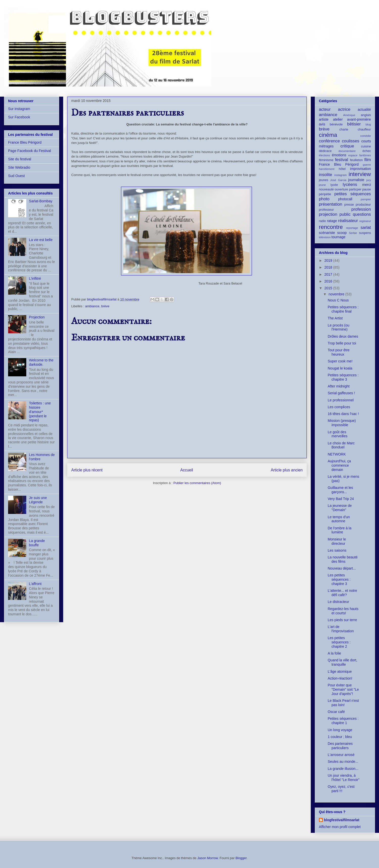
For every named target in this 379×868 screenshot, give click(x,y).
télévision (325, 237)
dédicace (325, 151)
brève (105, 306)
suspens (365, 233)
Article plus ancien (287, 470)
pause (367, 189)
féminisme (326, 160)
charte (344, 129)
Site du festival (20, 159)
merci (367, 185)
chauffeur (364, 129)
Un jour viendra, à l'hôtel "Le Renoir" (344, 778)
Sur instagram (19, 109)
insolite (325, 175)
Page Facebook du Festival (30, 151)
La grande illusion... (343, 769)
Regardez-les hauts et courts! (343, 611)
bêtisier (354, 124)
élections (324, 155)
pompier (366, 199)
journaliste (356, 180)
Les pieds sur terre (342, 620)
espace (353, 155)
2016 (329, 281)
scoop (342, 233)
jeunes (324, 180)
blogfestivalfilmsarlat (342, 820)
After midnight (339, 386)
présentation (330, 204)
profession (361, 209)
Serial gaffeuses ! (341, 393)
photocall (345, 199)
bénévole (336, 124)
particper (355, 189)
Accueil (187, 470)
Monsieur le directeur (337, 541)
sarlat (366, 227)
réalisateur (348, 221)
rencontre (331, 227)
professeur (326, 210)
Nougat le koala (340, 368)
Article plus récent (87, 470)
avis (322, 124)
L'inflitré (35, 278)
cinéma (328, 135)
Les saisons (337, 550)
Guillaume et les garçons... (340, 490)
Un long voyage (340, 730)
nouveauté (326, 189)
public (345, 214)
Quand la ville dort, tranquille (342, 662)
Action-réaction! (340, 678)
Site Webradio (19, 167)
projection (328, 214)
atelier (338, 119)
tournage (338, 237)
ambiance (92, 306)
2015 (329, 288)
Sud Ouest (16, 176)
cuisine (366, 146)
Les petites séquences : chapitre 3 (339, 579)
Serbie (353, 233)
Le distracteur (338, 602)
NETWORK (337, 454)
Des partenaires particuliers (340, 746)
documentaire (347, 151)
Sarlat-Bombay (41, 201)
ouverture (341, 189)
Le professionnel (341, 400)
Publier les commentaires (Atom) (197, 483)
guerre (367, 165)
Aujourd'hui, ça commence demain (339, 465)
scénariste (327, 233)
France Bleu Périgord (25, 142)
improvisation (361, 169)
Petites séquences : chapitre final (343, 309)
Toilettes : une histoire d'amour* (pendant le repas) (40, 412)
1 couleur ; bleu (340, 737)
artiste (324, 119)
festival (342, 160)
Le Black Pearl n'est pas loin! (343, 703)
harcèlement (327, 169)
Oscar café (336, 712)
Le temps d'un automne (339, 519)
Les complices (339, 407)
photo (324, 199)
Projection (37, 317)
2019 (329, 261)
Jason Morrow (208, 858)
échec (367, 151)
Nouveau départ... (342, 568)
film (368, 160)
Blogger (241, 858)
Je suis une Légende (38, 500)
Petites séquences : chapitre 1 (343, 721)
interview (360, 174)
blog (368, 124)
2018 (329, 267)
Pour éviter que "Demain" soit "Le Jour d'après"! (343, 689)
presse (349, 205)
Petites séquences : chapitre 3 (343, 377)
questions (362, 214)
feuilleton (356, 160)
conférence (329, 141)
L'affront (35, 584)
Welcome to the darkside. (41, 362)
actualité (364, 110)
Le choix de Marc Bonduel (341, 445)
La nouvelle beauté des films (343, 559)
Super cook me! (340, 361)
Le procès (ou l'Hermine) (339, 327)
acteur (325, 109)
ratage (332, 221)
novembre (337, 294)
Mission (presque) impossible (342, 423)
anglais (366, 115)
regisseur (365, 221)
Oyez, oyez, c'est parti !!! (341, 789)
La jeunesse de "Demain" (340, 508)
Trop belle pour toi (342, 343)
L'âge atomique (340, 671)
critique (347, 146)
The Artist (335, 318)
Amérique (349, 115)
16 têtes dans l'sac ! (343, 414)
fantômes (365, 155)
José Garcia (338, 180)
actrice (344, 109)
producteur (363, 205)
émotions (339, 155)
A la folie (334, 653)
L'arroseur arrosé (341, 755)
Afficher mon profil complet (340, 827)
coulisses (351, 141)
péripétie (325, 194)
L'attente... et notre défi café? (342, 593)
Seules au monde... (343, 762)
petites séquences (353, 194)
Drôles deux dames (343, 336)
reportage (352, 228)
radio (322, 221)
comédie (366, 136)
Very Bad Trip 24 (341, 499)
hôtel (342, 169)
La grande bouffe (37, 543)
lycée (334, 185)
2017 (329, 274)
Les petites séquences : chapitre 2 (339, 642)
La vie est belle (41, 240)
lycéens (350, 185)
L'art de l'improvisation (341, 629)
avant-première (359, 119)
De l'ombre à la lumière (340, 530)
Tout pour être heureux (339, 352)
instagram (340, 175)
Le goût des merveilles (338, 434)
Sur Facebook (19, 117)
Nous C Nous (338, 300)
